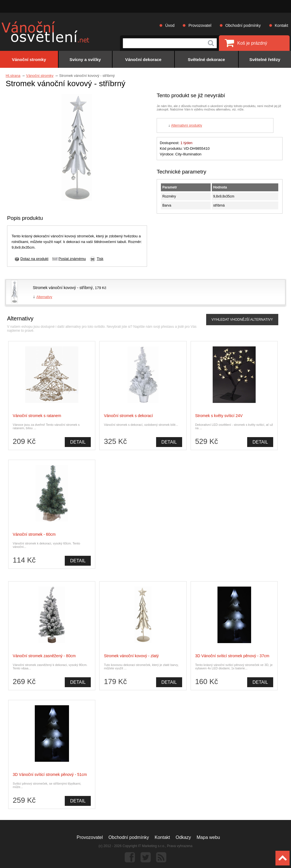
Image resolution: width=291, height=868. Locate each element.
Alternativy (44, 297)
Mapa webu (208, 837)
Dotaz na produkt (34, 259)
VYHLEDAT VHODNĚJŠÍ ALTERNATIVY (242, 320)
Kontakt (282, 25)
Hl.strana (13, 76)
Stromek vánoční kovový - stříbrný (63, 288)
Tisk (100, 259)
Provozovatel (200, 25)
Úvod (170, 25)
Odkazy (183, 837)
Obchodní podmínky (243, 25)
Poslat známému (72, 259)
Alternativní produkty (187, 125)
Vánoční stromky (40, 76)
